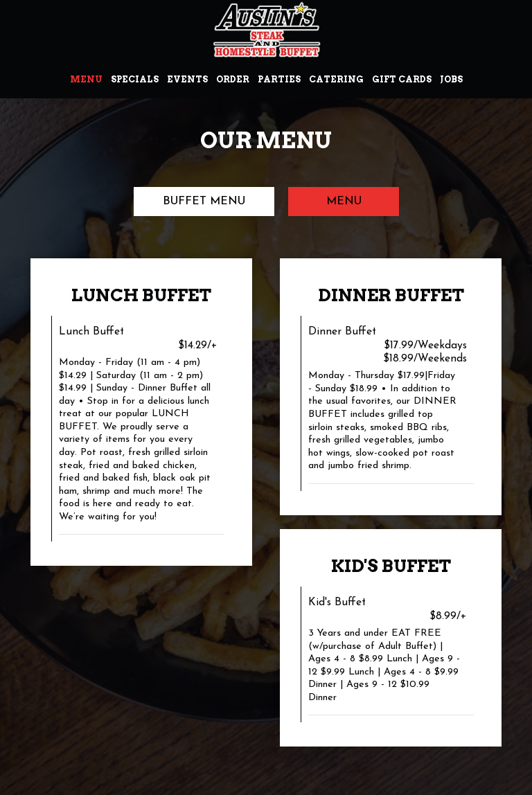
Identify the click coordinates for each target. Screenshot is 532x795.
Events (187, 79)
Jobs (451, 79)
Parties (279, 79)
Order (233, 79)
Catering (336, 79)
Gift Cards (402, 79)
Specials (135, 79)
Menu (86, 79)
